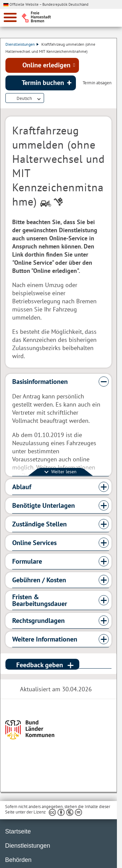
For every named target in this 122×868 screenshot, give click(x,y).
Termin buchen (43, 83)
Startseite (18, 831)
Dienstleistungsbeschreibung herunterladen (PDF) (48, 99)
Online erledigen (46, 65)
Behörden (18, 860)
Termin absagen (97, 83)
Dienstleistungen (22, 44)
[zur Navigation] (10, 17)
